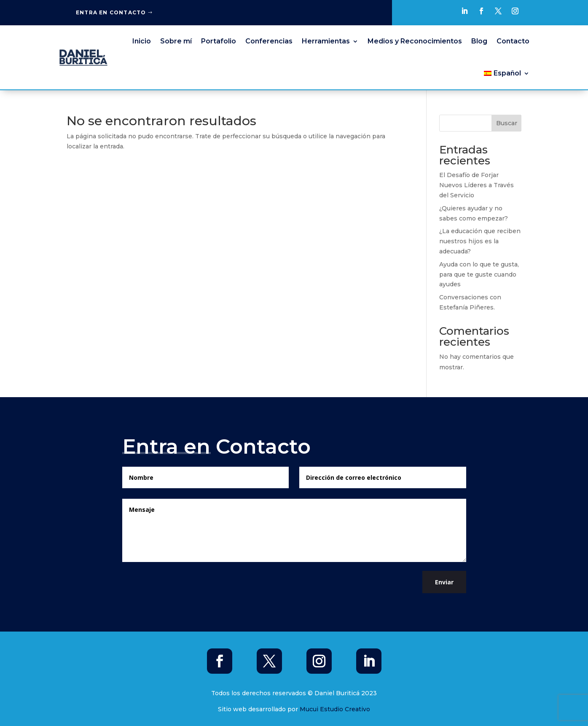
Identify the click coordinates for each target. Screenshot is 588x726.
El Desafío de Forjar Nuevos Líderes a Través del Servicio (477, 185)
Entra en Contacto (111, 12)
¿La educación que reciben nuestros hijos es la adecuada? (480, 241)
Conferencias (269, 41)
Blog (479, 41)
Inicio (142, 41)
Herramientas (326, 41)
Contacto (513, 41)
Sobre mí (176, 41)
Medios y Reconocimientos (415, 41)
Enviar (444, 582)
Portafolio (219, 41)
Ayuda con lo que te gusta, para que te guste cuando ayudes (479, 274)
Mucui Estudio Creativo (335, 709)
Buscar (507, 123)
